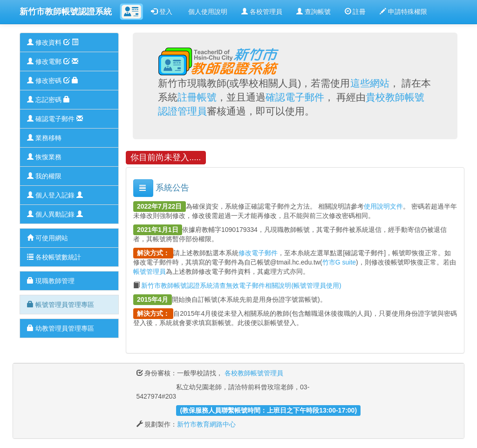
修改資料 (53, 42)
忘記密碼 (48, 100)
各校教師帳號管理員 (254, 373)
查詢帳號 (313, 12)
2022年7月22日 (160, 206)
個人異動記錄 (55, 214)
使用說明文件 (383, 206)
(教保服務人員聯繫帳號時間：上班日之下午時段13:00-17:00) (268, 410)
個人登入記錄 (55, 195)
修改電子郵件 (258, 253)
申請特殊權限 (403, 12)
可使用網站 (48, 238)
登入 (162, 12)
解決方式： (153, 253)
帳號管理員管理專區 (61, 305)
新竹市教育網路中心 (206, 424)
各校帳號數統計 (54, 257)
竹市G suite (339, 262)
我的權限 (44, 176)
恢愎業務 (44, 157)
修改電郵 (53, 61)
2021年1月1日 (158, 230)
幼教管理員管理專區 (61, 328)
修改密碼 (53, 81)
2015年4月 (153, 299)
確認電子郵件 (55, 119)
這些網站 (370, 83)
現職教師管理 (51, 281)
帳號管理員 (150, 272)
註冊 (355, 12)
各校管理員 (262, 12)
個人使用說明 (207, 12)
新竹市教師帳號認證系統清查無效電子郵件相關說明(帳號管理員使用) (241, 285)
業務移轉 (44, 138)
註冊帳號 (197, 97)
